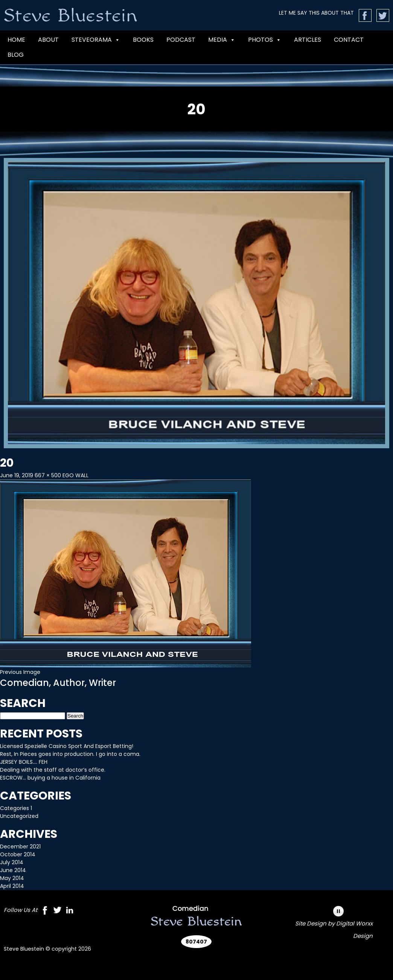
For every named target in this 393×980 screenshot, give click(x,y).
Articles (308, 40)
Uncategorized (19, 816)
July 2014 (12, 862)
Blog (16, 55)
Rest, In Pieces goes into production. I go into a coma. (70, 754)
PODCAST (181, 40)
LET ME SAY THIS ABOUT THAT (316, 13)
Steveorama (96, 40)
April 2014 (12, 886)
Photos (265, 40)
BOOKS (143, 40)
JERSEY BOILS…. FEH (24, 762)
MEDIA (222, 40)
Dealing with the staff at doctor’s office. (53, 770)
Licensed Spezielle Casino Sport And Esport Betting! (67, 746)
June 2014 (13, 870)
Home (16, 40)
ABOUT (48, 40)
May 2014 (12, 878)
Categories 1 (16, 808)
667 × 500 (48, 475)
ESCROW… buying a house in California (50, 778)
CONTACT (349, 40)
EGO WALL (75, 475)
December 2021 (20, 847)
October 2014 (18, 854)
